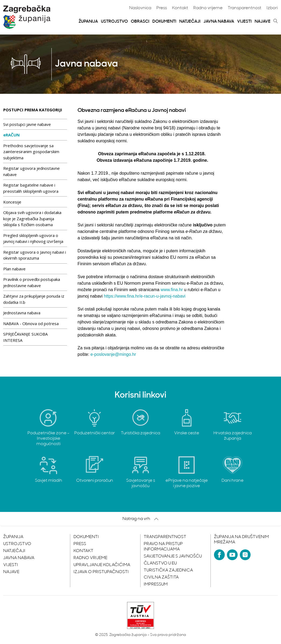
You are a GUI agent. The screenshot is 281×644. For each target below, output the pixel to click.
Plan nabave (14, 269)
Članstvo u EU (160, 563)
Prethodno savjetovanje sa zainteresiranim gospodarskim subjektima (31, 152)
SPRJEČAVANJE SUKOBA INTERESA (25, 337)
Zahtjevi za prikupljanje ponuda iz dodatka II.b (34, 299)
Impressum (156, 584)
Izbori (272, 8)
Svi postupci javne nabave (27, 124)
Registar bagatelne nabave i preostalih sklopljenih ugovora (31, 188)
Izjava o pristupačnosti (101, 572)
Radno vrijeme (208, 8)
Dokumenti (164, 22)
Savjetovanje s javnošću (173, 556)
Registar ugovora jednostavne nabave (31, 171)
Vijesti (244, 22)
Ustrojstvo (114, 22)
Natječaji (190, 22)
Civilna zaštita (161, 577)
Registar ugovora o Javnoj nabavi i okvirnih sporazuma (35, 255)
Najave (263, 22)
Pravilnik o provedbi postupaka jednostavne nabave (32, 282)
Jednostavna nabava (22, 313)
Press (162, 8)
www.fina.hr (172, 290)
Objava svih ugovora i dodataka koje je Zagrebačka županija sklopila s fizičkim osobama (32, 218)
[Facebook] (219, 555)
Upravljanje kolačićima (102, 565)
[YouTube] (232, 555)
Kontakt (180, 8)
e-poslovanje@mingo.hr (113, 354)
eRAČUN (11, 135)
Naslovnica (140, 8)
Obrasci (140, 22)
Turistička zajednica (168, 570)
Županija (88, 22)
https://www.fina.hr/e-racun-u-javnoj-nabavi (145, 296)
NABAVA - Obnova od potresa (31, 323)
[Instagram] (245, 555)
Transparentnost (245, 8)
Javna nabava (219, 22)
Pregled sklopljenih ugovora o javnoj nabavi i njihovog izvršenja (33, 238)
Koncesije (12, 202)
